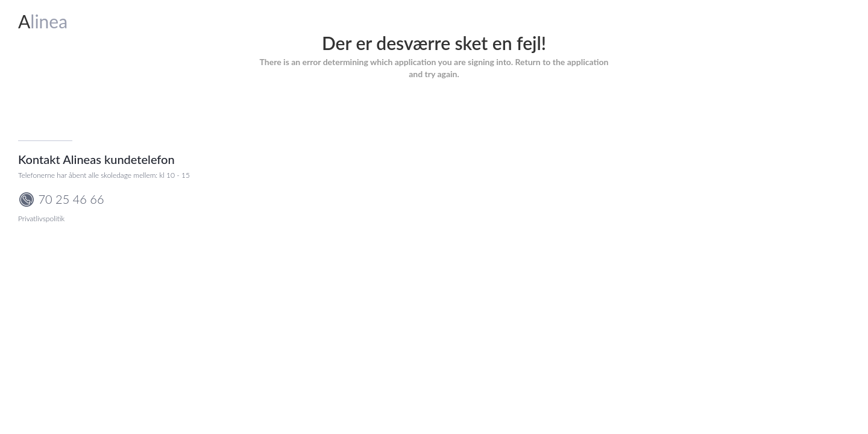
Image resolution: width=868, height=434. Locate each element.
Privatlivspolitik (41, 219)
